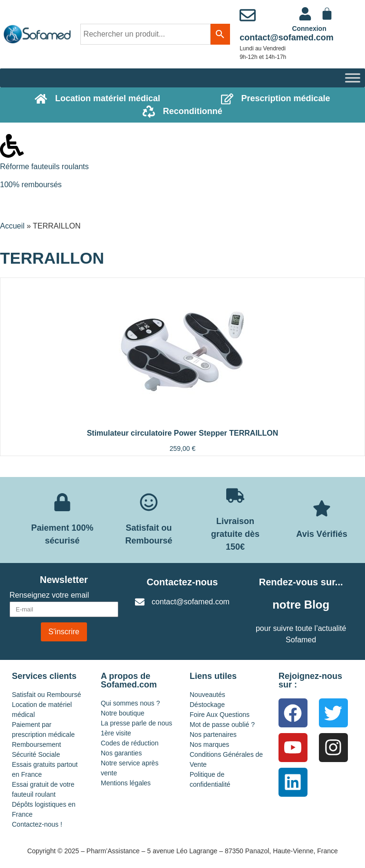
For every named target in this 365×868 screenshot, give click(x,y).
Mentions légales (126, 783)
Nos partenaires (213, 734)
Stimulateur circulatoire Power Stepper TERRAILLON (183, 433)
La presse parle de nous (136, 723)
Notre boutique (123, 713)
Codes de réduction (130, 743)
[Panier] (327, 14)
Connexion (309, 29)
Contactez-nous (182, 582)
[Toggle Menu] (353, 78)
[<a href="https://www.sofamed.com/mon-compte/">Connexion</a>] (305, 14)
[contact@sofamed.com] (248, 15)
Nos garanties (121, 753)
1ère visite (116, 733)
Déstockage (207, 705)
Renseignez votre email (49, 595)
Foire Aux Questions (220, 715)
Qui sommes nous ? (130, 703)
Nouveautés (207, 695)
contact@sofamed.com (287, 38)
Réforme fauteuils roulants (44, 167)
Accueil (12, 226)
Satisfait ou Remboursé (47, 695)
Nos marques (209, 744)
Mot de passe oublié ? (222, 725)
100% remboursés (31, 185)
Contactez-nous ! (37, 824)
